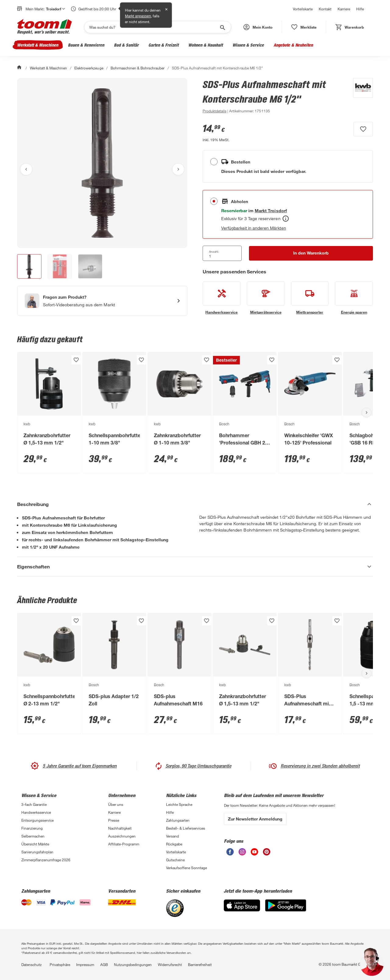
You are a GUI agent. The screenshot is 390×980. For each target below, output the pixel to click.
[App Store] (242, 910)
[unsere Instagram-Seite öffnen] (242, 854)
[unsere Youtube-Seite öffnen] (254, 854)
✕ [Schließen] (166, 9)
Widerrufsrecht (170, 964)
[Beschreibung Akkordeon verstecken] (195, 504)
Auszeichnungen (122, 836)
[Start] (20, 68)
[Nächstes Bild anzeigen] (178, 169)
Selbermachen (33, 836)
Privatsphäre (60, 964)
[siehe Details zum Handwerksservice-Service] (222, 298)
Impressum (85, 964)
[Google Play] (286, 910)
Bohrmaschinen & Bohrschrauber (138, 68)
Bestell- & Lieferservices (186, 828)
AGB (104, 964)
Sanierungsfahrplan (37, 852)
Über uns (116, 804)
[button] (258, 27)
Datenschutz (32, 964)
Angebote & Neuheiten (293, 45)
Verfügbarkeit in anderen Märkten (254, 228)
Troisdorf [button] (55, 9)
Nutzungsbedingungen (133, 964)
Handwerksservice (36, 812)
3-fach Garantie (34, 804)
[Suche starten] (222, 27)
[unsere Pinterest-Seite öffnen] (267, 854)
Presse (114, 820)
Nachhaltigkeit (120, 828)
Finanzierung (32, 828)
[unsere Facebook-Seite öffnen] (230, 854)
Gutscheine (175, 860)
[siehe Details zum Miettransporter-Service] (310, 298)
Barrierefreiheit (200, 964)
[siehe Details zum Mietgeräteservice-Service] (266, 298)
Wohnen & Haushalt (206, 45)
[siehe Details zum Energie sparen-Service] (354, 298)
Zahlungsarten (178, 820)
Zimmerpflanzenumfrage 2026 (46, 860)
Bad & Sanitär (126, 45)
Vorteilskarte (303, 9)
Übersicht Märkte (35, 844)
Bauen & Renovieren (86, 45)
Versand (172, 836)
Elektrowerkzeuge (89, 68)
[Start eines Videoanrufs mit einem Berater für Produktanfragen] (102, 301)
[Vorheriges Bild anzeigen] (26, 169)
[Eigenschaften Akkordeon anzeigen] (195, 567)
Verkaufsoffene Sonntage (186, 868)
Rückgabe (174, 844)
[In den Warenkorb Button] (311, 253)
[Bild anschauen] (102, 163)
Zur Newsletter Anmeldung (255, 819)
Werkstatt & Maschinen (38, 45)
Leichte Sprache (179, 804)
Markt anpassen (138, 16)
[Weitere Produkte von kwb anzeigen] (360, 96)
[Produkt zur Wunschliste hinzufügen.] (363, 129)
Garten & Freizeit (163, 45)
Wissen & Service (248, 45)
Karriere (344, 9)
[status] (304, 27)
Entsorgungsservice (37, 820)
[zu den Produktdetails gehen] (214, 111)
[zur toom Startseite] (44, 27)
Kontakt (325, 9)
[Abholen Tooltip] (286, 219)
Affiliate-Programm (124, 844)
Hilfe (360, 9)
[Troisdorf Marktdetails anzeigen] (271, 211)
